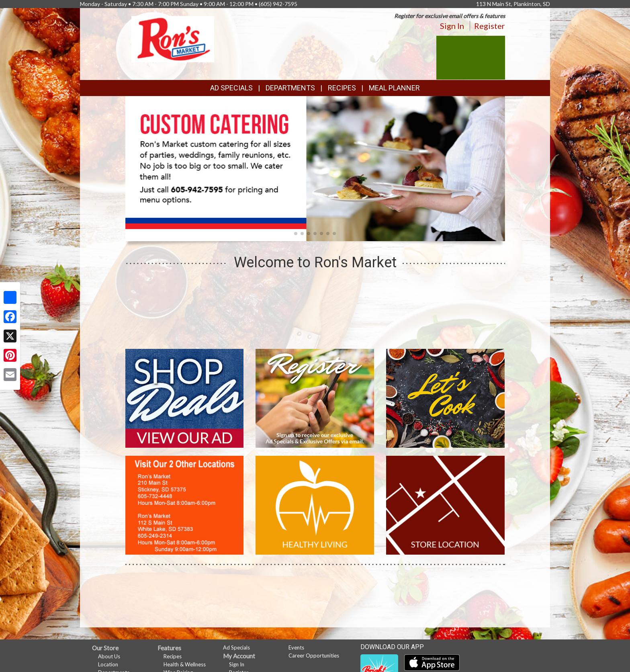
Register (490, 26)
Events (296, 647)
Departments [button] (290, 88)
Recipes (342, 88)
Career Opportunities (314, 656)
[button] (296, 234)
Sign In (452, 26)
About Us (109, 656)
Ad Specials (231, 88)
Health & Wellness (185, 664)
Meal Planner (394, 88)
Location (108, 664)
